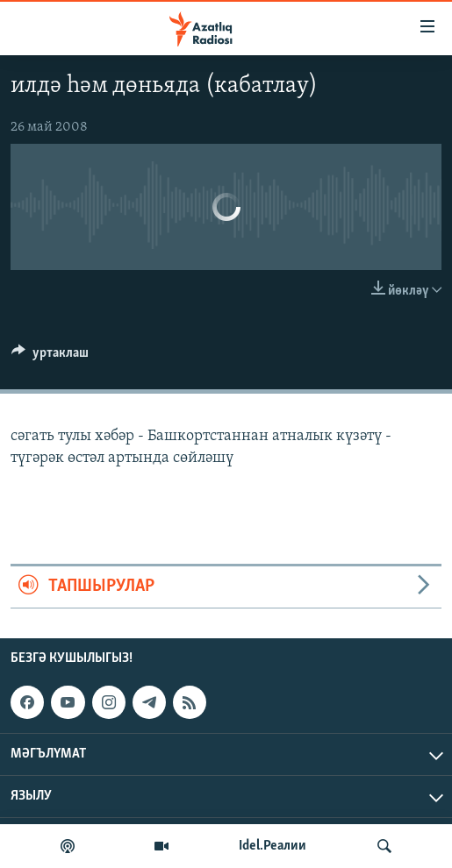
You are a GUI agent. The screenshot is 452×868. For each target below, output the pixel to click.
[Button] (50, 357)
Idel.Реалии (273, 846)
